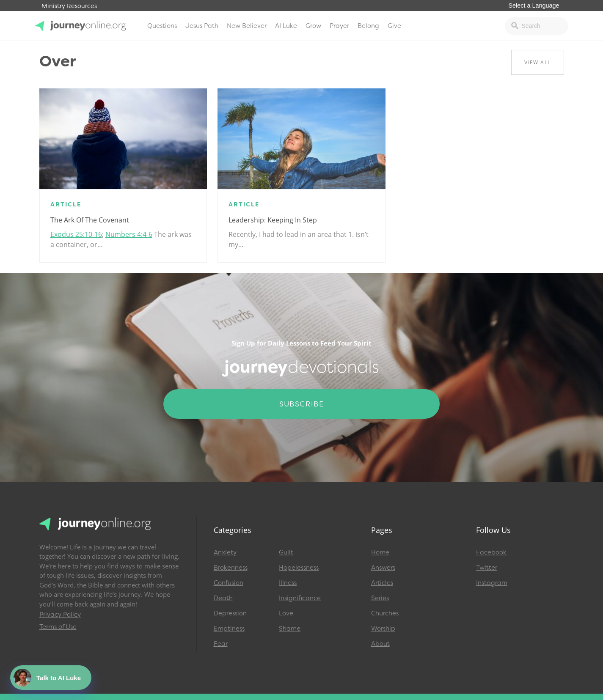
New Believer (247, 26)
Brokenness (231, 568)
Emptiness (229, 629)
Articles (382, 583)
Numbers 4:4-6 (129, 234)
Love (286, 613)
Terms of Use (58, 627)
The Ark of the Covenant (90, 220)
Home (380, 552)
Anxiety (225, 552)
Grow (313, 26)
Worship (383, 629)
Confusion (229, 583)
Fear (221, 644)
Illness (288, 583)
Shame (290, 629)
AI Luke (286, 26)
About (380, 644)
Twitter (487, 568)
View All (537, 62)
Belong (368, 26)
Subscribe (302, 404)
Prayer (339, 26)
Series (380, 598)
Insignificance (300, 598)
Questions (162, 26)
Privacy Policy (60, 615)
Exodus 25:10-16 (76, 234)
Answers (383, 568)
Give (394, 26)
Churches (385, 613)
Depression (230, 613)
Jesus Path (202, 26)
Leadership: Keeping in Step (273, 220)
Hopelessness (299, 568)
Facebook (491, 552)
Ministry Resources (69, 6)
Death (223, 598)
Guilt (286, 552)
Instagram (492, 583)
